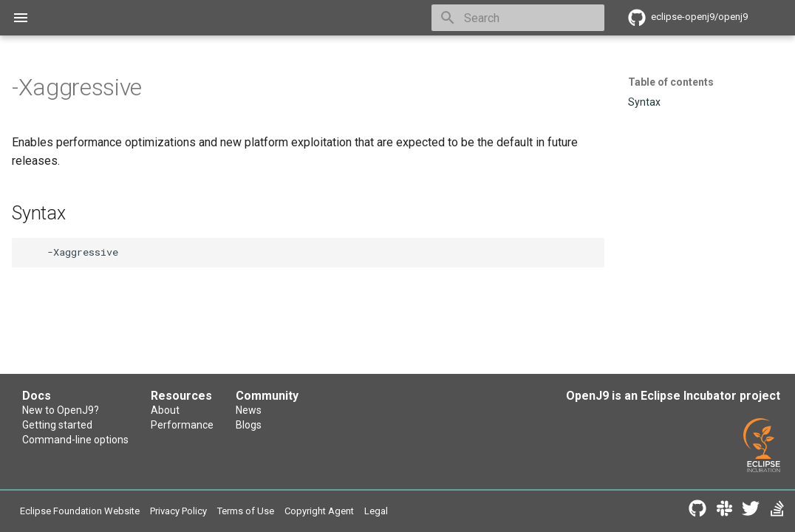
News (384, 411)
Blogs (384, 428)
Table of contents (671, 82)
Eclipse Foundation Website (92, 512)
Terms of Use (294, 512)
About (235, 411)
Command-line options (81, 445)
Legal (447, 512)
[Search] (518, 18)
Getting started (61, 428)
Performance (254, 428)
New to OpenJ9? (65, 411)
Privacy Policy (212, 512)
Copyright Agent (381, 512)
